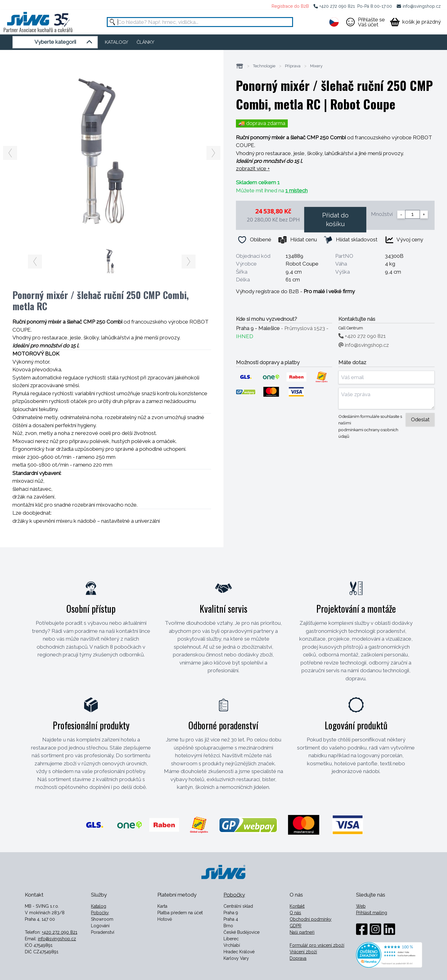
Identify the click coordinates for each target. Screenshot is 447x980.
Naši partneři (302, 932)
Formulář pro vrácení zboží (317, 945)
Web (361, 906)
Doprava (298, 958)
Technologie (264, 66)
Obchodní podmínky (311, 919)
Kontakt (297, 906)
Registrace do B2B (290, 6)
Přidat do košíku (335, 220)
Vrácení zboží (303, 952)
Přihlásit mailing (372, 913)
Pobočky (100, 913)
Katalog (99, 906)
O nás (295, 913)
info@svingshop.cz (422, 6)
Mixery (316, 66)
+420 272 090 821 (337, 6)
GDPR (296, 926)
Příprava (293, 66)
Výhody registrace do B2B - (295, 291)
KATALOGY (117, 42)
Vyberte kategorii (64, 42)
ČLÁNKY (145, 42)
